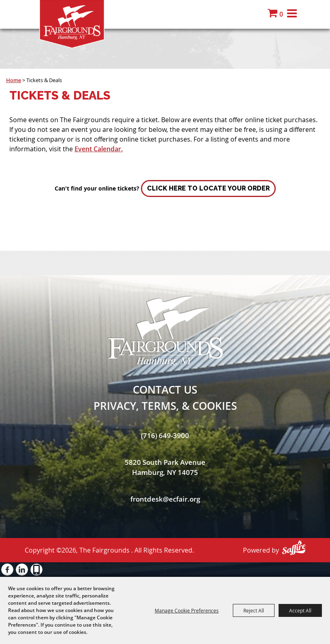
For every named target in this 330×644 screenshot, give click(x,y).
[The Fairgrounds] (72, 24)
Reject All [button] (254, 610)
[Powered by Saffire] (294, 548)
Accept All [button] (300, 610)
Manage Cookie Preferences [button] (187, 610)
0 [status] (281, 14)
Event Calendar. (99, 149)
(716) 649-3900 (165, 435)
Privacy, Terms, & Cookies (165, 406)
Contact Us (165, 390)
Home (14, 80)
